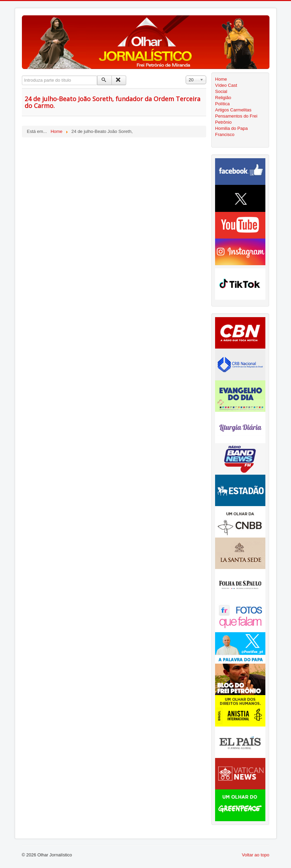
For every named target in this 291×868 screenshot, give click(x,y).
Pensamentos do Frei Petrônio (236, 119)
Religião (223, 98)
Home (221, 79)
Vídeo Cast (226, 85)
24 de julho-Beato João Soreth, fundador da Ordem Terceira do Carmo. (113, 102)
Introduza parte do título (22, 76)
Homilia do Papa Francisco (231, 131)
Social (221, 91)
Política (222, 104)
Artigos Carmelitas (233, 110)
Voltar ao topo (255, 855)
